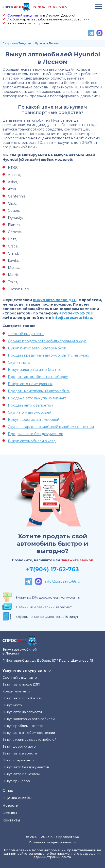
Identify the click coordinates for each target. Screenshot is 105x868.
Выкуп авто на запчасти (22, 712)
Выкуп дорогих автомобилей (34, 420)
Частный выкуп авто (26, 334)
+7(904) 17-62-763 (52, 569)
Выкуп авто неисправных (30, 384)
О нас (8, 791)
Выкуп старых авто (18, 760)
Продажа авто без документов (35, 434)
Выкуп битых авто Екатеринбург (37, 348)
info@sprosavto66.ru (72, 318)
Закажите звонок (77, 560)
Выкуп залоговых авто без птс (35, 370)
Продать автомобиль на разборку (38, 377)
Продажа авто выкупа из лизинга (37, 398)
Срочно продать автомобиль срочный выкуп (47, 341)
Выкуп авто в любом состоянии (29, 733)
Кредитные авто (16, 691)
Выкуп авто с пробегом (22, 698)
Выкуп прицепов (16, 781)
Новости (10, 805)
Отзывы (10, 813)
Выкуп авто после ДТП (21, 684)
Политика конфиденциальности (52, 842)
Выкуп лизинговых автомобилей (29, 739)
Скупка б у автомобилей (30, 412)
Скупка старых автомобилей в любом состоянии (51, 427)
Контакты (11, 820)
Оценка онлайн (17, 798)
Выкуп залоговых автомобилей (29, 719)
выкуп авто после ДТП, (55, 300)
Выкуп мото (12, 705)
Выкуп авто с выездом (21, 774)
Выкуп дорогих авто (19, 746)
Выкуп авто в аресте (20, 753)
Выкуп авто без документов (26, 767)
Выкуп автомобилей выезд (32, 441)
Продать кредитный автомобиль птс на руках (48, 355)
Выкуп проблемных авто (23, 726)
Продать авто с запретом (30, 405)
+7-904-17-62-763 (49, 7)
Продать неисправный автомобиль (39, 391)
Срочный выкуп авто (25, 15)
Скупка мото (19, 362)
